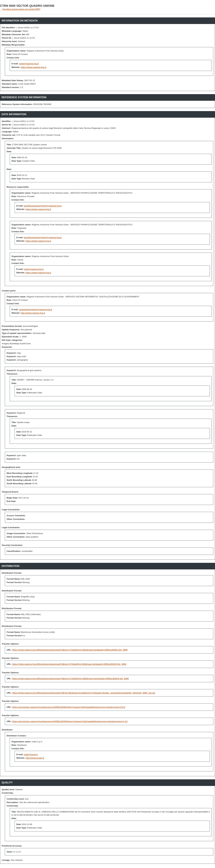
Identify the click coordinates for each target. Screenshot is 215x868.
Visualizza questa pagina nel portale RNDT (21, 9)
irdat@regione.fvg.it (29, 64)
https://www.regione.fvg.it (33, 67)
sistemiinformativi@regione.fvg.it (36, 309)
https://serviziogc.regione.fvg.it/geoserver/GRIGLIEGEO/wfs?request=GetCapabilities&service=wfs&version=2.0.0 (69, 707)
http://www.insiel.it (35, 758)
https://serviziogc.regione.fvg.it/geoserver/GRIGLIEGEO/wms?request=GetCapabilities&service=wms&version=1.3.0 (70, 721)
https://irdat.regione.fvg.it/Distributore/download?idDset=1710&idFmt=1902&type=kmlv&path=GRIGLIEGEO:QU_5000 (71, 679)
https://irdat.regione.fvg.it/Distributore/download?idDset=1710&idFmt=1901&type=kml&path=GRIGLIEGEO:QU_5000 (70, 650)
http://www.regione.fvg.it (33, 313)
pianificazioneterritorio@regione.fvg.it (43, 206)
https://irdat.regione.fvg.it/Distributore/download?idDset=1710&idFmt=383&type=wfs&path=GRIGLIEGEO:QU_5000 (69, 664)
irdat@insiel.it (31, 754)
